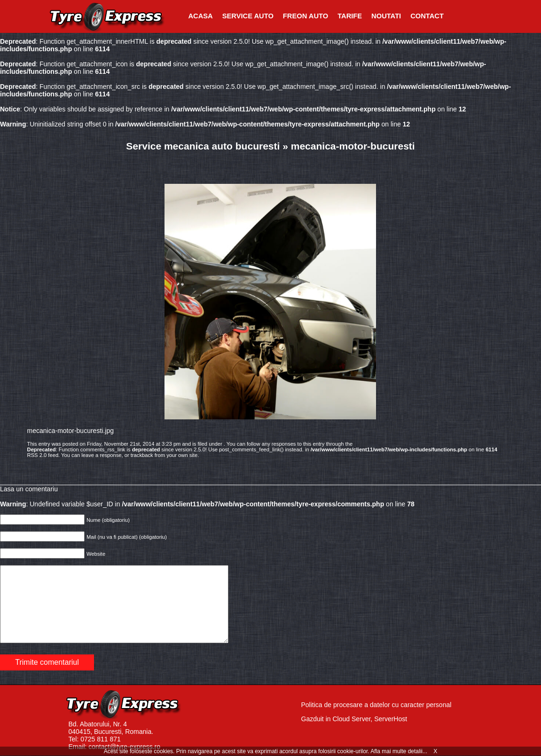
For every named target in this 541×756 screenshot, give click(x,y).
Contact (427, 16)
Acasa (201, 16)
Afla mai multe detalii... (400, 751)
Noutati (386, 16)
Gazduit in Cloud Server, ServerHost (354, 719)
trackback (142, 455)
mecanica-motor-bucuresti (353, 146)
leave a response (101, 455)
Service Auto (248, 16)
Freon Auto (306, 16)
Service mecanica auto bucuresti (203, 146)
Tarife (350, 16)
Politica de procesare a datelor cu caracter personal (376, 705)
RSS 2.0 (37, 455)
